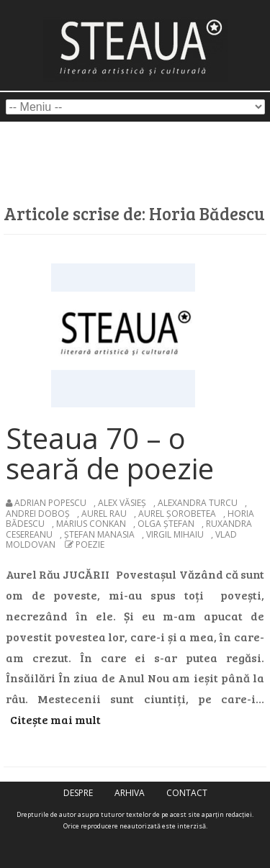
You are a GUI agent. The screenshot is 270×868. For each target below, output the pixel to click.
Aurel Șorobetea (177, 514)
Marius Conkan (91, 524)
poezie (90, 544)
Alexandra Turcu (198, 503)
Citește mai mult (55, 719)
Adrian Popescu (50, 503)
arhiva (130, 793)
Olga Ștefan (166, 524)
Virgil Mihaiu (175, 534)
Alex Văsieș (122, 503)
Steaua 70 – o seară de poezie (110, 453)
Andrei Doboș (38, 514)
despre (78, 793)
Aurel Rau (104, 514)
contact (187, 793)
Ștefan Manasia (99, 534)
